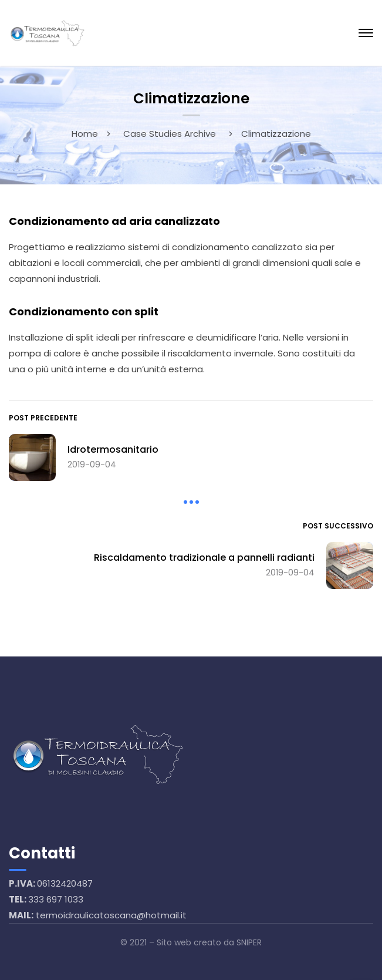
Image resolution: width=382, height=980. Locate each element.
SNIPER (249, 942)
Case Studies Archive (170, 134)
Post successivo (338, 526)
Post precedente (43, 418)
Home (85, 134)
